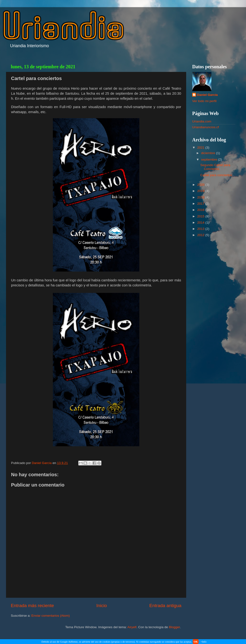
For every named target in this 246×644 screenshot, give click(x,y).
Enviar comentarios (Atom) (51, 616)
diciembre (209, 153)
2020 (201, 185)
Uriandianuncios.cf (206, 127)
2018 (201, 197)
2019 (201, 191)
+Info (204, 642)
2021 (201, 148)
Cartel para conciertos (216, 175)
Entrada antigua (165, 606)
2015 (201, 216)
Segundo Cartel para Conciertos (215, 167)
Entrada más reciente (32, 606)
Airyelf (132, 627)
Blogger (174, 627)
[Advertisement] (214, 317)
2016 (201, 210)
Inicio (102, 606)
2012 (201, 235)
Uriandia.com (202, 121)
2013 (201, 229)
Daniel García (207, 95)
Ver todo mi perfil (204, 101)
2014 (201, 223)
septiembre (210, 160)
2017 (201, 204)
